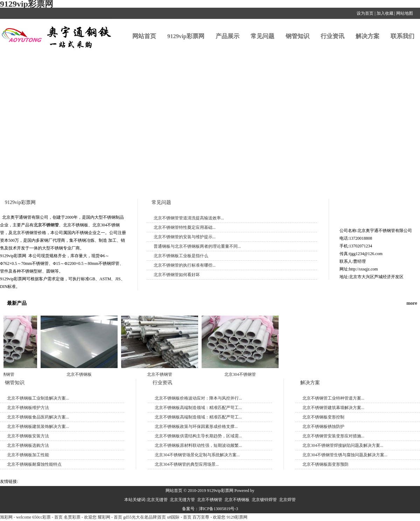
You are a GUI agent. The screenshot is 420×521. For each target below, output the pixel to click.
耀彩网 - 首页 (110, 517)
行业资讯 (332, 36)
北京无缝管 (157, 500)
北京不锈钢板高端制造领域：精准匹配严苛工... (198, 408)
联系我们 (402, 36)
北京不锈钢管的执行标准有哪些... (185, 265)
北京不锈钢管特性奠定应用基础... (185, 227)
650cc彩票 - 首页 (47, 517)
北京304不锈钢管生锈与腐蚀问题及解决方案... (345, 455)
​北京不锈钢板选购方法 (28, 445)
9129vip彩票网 (186, 36)
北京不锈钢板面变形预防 (325, 464)
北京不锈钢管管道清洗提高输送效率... (189, 218)
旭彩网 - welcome (16, 517)
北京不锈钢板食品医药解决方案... (38, 417)
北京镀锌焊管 (264, 500)
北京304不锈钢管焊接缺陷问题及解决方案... (343, 445)
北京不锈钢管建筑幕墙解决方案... (333, 408)
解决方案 (367, 36)
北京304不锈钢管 (241, 374)
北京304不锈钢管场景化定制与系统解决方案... (197, 455)
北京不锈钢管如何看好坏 (177, 275)
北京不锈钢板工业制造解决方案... (38, 398)
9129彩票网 (237, 517)
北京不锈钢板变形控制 (323, 417)
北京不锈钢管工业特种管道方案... (333, 398)
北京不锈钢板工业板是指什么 (181, 256)
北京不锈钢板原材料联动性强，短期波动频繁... (198, 445)
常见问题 (262, 36)
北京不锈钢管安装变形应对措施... (333, 436)
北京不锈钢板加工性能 (28, 455)
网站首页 (144, 36)
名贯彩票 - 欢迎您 (80, 517)
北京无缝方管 (182, 500)
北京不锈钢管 (46, 225)
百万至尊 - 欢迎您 (209, 517)
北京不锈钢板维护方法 (28, 408)
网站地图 (405, 13)
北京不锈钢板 (80, 374)
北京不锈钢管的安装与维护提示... (185, 237)
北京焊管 (287, 500)
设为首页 (365, 13)
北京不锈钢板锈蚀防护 (323, 427)
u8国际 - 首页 (179, 517)
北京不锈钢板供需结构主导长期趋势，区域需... (198, 436)
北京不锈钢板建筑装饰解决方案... (38, 427)
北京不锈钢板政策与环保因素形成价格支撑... (196, 427)
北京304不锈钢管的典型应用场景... (187, 464)
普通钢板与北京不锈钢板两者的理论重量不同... (197, 246)
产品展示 (227, 36)
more (412, 303)
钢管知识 (297, 36)
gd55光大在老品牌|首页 (145, 517)
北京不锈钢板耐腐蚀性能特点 (34, 464)
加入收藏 (385, 13)
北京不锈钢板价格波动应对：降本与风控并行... (198, 398)
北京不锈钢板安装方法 (28, 436)
